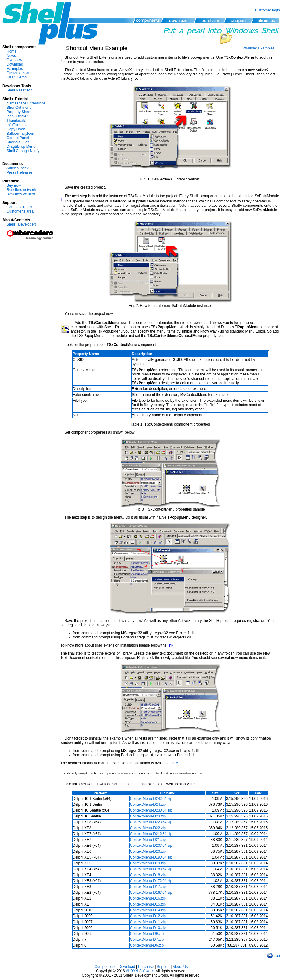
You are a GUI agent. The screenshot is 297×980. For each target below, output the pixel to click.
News (11, 56)
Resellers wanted (21, 194)
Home (11, 51)
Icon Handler (17, 116)
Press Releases (19, 172)
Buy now (14, 185)
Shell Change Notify (23, 151)
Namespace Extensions (26, 103)
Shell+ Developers (22, 224)
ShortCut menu (19, 108)
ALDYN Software (140, 971)
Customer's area (20, 73)
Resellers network (21, 190)
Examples (15, 69)
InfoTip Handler (19, 125)
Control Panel (18, 138)
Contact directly (19, 207)
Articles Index (18, 168)
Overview (14, 60)
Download (15, 64)
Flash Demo (17, 77)
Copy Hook (16, 129)
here (174, 763)
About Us (180, 967)
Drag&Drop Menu (21, 146)
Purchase (146, 967)
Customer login (268, 10)
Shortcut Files (18, 142)
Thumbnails (16, 121)
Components (105, 967)
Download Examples (258, 48)
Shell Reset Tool (20, 90)
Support (163, 967)
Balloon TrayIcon (20, 134)
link (170, 645)
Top (277, 956)
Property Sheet (19, 112)
